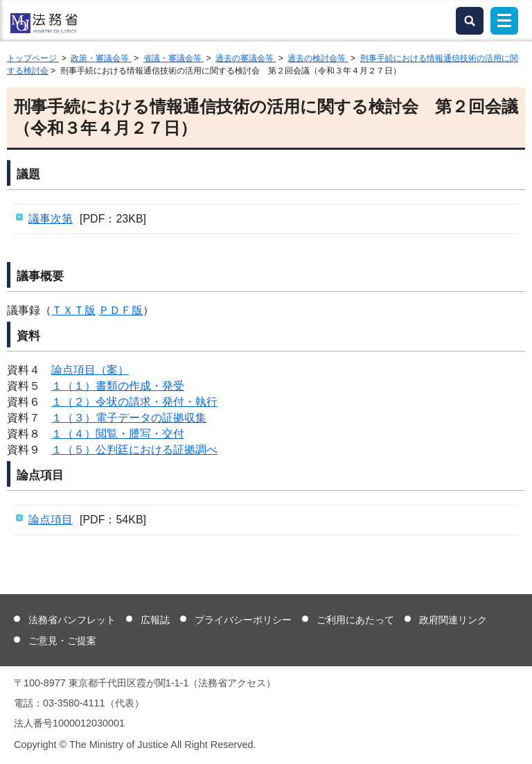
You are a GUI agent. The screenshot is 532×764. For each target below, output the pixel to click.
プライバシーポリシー (243, 620)
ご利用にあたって (355, 620)
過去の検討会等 (318, 58)
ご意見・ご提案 (62, 641)
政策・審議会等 (101, 58)
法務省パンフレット (72, 620)
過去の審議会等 (246, 58)
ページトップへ (513, 743)
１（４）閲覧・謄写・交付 (118, 434)
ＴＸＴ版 (73, 310)
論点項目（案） (90, 370)
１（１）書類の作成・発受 (118, 386)
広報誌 (155, 620)
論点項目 (51, 520)
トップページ (33, 58)
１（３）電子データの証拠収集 (129, 418)
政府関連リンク (453, 620)
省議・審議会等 (174, 58)
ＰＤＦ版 (121, 310)
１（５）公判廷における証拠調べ (134, 450)
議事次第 (51, 219)
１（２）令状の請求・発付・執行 (134, 402)
